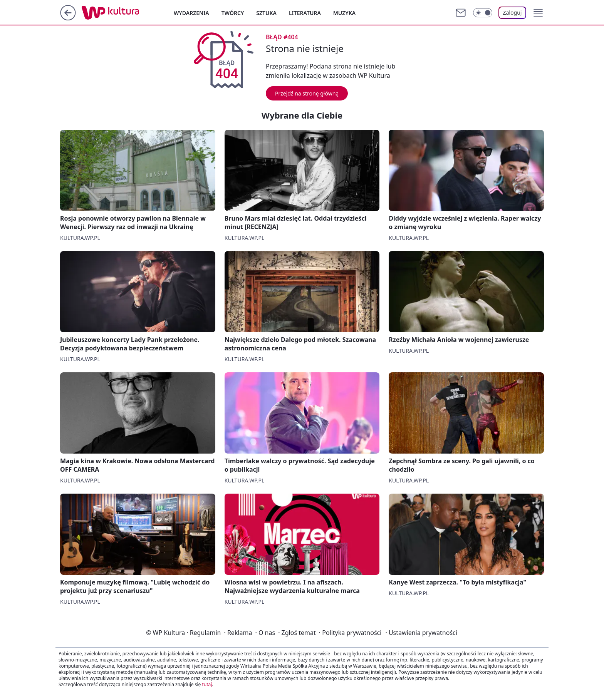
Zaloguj (513, 13)
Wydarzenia (191, 13)
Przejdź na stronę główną (307, 93)
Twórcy (233, 13)
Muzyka (344, 13)
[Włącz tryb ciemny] (483, 13)
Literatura (305, 13)
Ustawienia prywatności (421, 633)
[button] (538, 13)
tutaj (207, 684)
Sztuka (266, 13)
